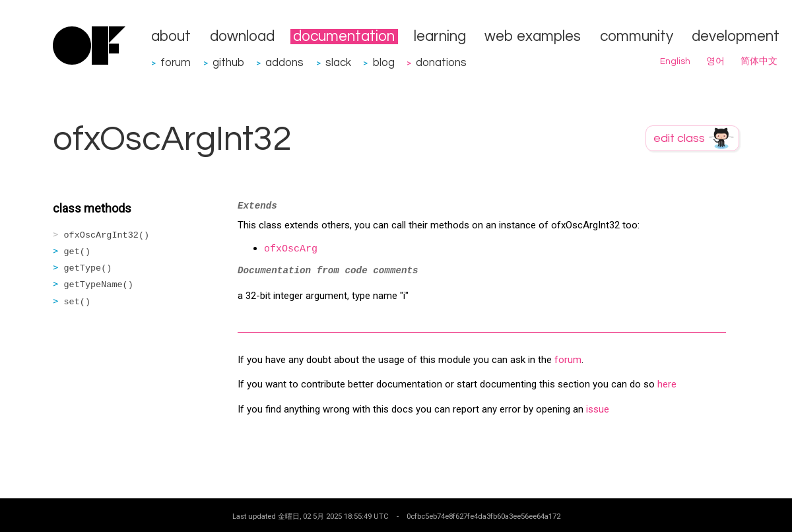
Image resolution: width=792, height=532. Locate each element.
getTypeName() (99, 285)
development (736, 37)
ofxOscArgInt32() (107, 235)
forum (176, 62)
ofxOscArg (291, 249)
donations (441, 62)
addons (284, 62)
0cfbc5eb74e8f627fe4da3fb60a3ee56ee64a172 (483, 516)
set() (78, 302)
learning (440, 37)
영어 (715, 61)
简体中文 (759, 61)
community (637, 37)
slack (338, 62)
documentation (344, 37)
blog (384, 62)
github (228, 62)
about (171, 37)
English (675, 61)
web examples (533, 37)
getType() (88, 268)
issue (598, 409)
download (242, 37)
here (667, 384)
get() (78, 252)
